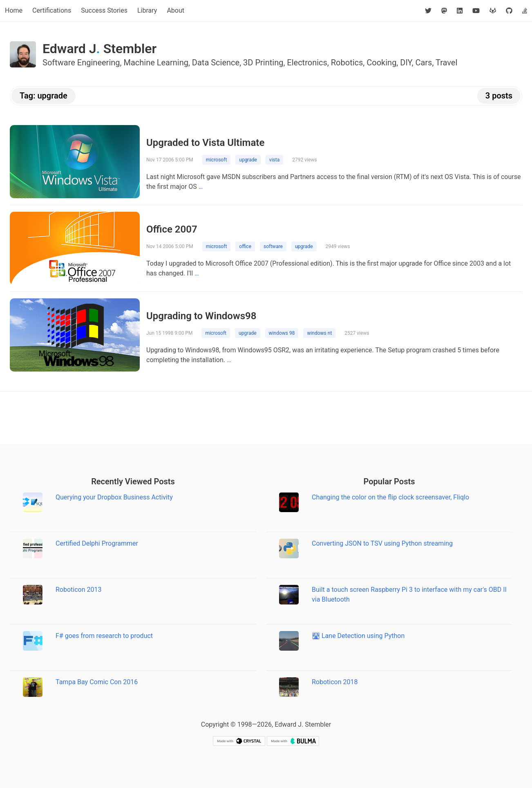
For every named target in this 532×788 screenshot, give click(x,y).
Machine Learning (156, 63)
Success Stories (104, 10)
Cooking (381, 63)
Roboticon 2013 (79, 590)
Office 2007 (172, 229)
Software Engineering (81, 63)
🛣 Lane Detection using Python (358, 636)
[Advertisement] (266, 418)
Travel (446, 63)
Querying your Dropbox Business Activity (114, 497)
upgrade (248, 160)
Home (14, 10)
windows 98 (282, 333)
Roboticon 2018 (335, 682)
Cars (424, 63)
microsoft (217, 160)
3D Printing (263, 63)
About (175, 10)
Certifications (52, 10)
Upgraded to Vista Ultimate (205, 143)
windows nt (319, 333)
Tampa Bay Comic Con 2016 (97, 682)
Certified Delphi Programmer (97, 543)
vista (274, 160)
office (245, 246)
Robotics (347, 63)
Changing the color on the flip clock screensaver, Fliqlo (390, 497)
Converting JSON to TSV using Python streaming (382, 543)
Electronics (307, 63)
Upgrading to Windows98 (201, 316)
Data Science (216, 63)
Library (147, 10)
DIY (406, 63)
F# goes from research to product (104, 636)
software (273, 246)
